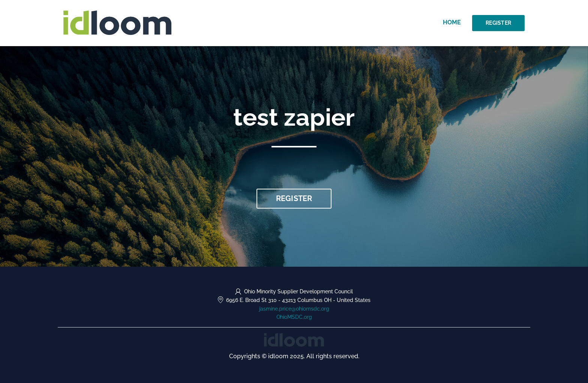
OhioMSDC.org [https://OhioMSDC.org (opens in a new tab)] (294, 317)
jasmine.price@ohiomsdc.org (294, 309)
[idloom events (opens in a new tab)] (294, 339)
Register (498, 23)
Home (452, 22)
